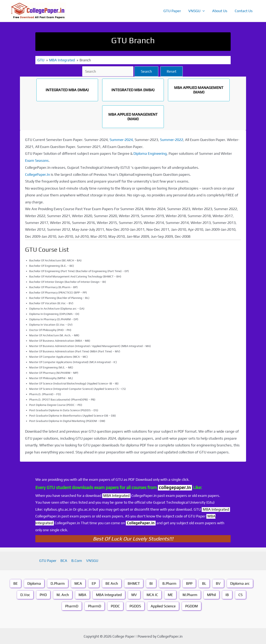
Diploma (34, 583)
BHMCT (134, 583)
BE (15, 583)
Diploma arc (240, 583)
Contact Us (244, 11)
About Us (220, 11)
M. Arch (62, 594)
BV (219, 583)
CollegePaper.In (38, 174)
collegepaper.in (175, 487)
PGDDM (192, 605)
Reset (172, 71)
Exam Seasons (37, 160)
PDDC (115, 605)
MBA (82, 594)
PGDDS (135, 605)
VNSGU (197, 11)
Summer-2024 (121, 139)
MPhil (212, 594)
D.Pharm (57, 583)
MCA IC (153, 594)
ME (171, 594)
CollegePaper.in (141, 522)
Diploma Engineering (150, 153)
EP (94, 583)
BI (152, 583)
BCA (64, 560)
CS (242, 594)
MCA (78, 583)
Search (147, 71)
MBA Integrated (109, 594)
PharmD (71, 605)
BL (205, 583)
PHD (42, 594)
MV (134, 594)
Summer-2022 (172, 139)
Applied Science (163, 605)
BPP (190, 583)
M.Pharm (191, 594)
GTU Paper (172, 11)
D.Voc (24, 594)
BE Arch (112, 583)
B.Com (76, 560)
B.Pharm (170, 583)
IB (228, 594)
